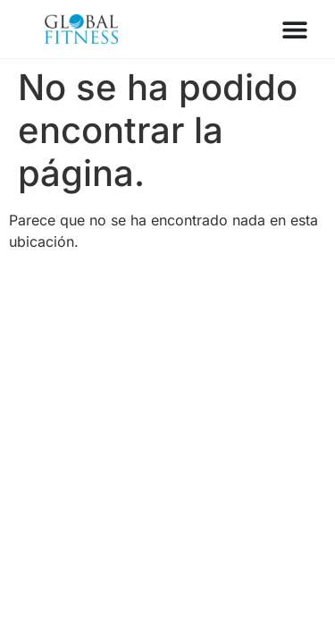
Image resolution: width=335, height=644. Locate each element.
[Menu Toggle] (295, 30)
